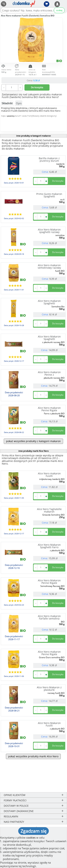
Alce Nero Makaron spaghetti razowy (49, 231)
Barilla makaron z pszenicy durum (49, 159)
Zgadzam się (33, 831)
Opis (19, 103)
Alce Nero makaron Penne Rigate (49, 409)
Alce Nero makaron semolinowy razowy (49, 266)
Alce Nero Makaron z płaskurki (49, 689)
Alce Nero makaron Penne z (49, 373)
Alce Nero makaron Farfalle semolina (49, 617)
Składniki (7, 103)
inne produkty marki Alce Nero (33, 451)
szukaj (59, 10)
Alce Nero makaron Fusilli (49, 475)
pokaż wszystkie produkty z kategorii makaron (33, 441)
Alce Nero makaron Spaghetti (49, 302)
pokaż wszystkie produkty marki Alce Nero (33, 756)
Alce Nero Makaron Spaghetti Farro (49, 546)
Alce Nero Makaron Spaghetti (49, 338)
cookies (31, 838)
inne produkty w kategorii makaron (33, 136)
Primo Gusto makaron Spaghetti (49, 195)
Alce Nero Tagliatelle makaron (49, 510)
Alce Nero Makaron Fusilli (49, 724)
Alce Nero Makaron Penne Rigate (49, 582)
